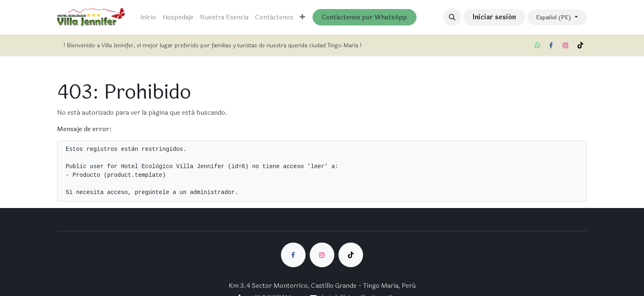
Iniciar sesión (494, 17)
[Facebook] (551, 45)
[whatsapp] (538, 45)
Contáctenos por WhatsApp (365, 17)
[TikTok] (580, 45)
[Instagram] (566, 45)
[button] (452, 17)
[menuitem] (148, 17)
